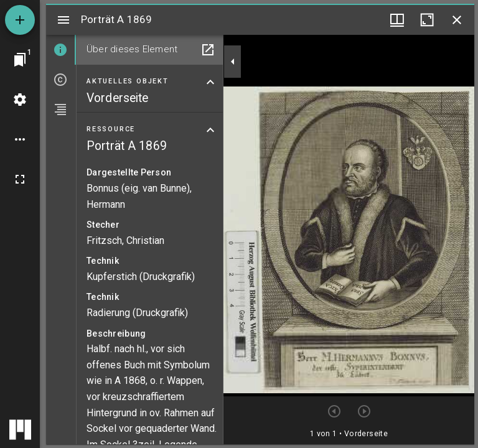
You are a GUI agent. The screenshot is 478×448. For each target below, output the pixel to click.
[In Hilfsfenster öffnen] (208, 50)
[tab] (61, 50)
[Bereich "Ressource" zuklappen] (210, 130)
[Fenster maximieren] (427, 20)
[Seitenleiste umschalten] (63, 20)
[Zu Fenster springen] (20, 60)
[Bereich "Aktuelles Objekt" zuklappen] (210, 82)
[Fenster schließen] (457, 20)
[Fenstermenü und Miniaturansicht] (397, 20)
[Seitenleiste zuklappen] (233, 62)
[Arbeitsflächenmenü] (20, 100)
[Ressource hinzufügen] (20, 20)
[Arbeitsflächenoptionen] (20, 139)
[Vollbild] (20, 179)
